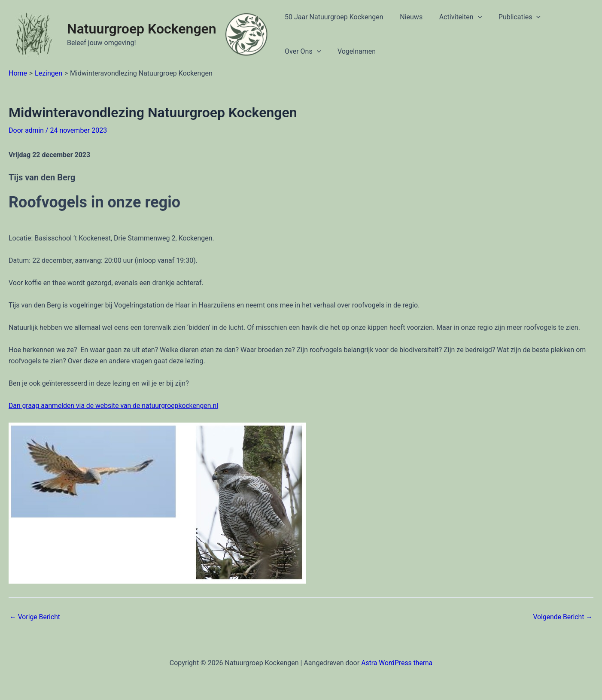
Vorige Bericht (35, 617)
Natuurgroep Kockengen (142, 29)
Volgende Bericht (562, 617)
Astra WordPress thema (397, 662)
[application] (471, 17)
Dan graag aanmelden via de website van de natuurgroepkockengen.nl (115, 406)
